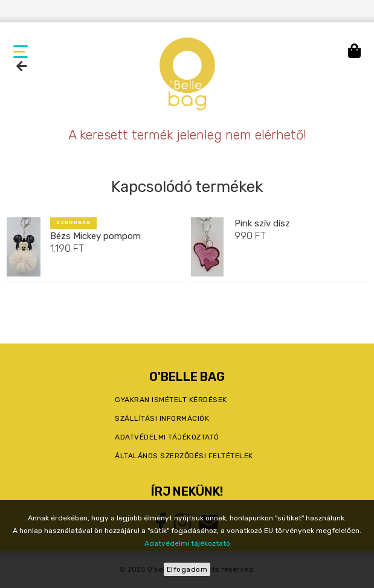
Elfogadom (187, 569)
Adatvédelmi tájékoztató (187, 543)
